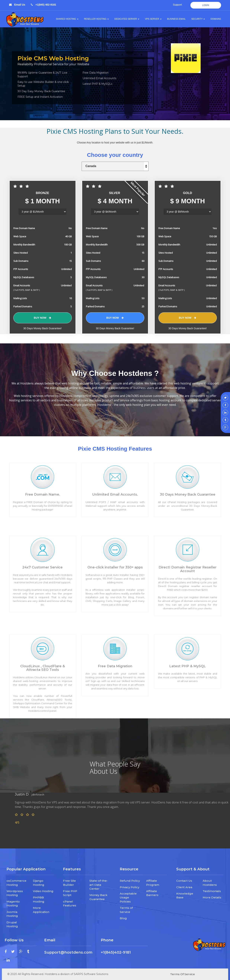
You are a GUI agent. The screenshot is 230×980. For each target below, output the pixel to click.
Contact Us (184, 881)
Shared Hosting (67, 19)
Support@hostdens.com (68, 952)
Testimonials (212, 891)
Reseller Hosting (96, 19)
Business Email (176, 19)
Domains (216, 19)
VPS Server (153, 19)
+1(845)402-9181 (116, 952)
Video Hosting (43, 891)
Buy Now (42, 318)
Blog (123, 918)
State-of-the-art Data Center (99, 885)
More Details (212, 897)
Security (198, 19)
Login (206, 5)
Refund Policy (130, 881)
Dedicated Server (127, 19)
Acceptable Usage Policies (128, 897)
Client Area (184, 887)
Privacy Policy (130, 887)
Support (177, 5)
